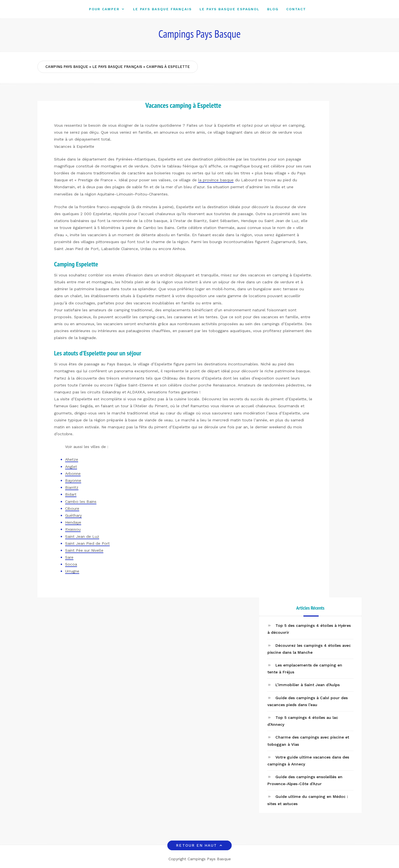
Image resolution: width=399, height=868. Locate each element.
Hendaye (73, 522)
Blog (273, 9)
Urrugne (72, 571)
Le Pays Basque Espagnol (229, 9)
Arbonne (73, 474)
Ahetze (72, 459)
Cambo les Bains (81, 502)
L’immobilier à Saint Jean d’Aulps (308, 685)
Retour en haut (199, 845)
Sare (69, 557)
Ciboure (72, 508)
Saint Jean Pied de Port (87, 543)
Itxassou (73, 529)
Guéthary (73, 515)
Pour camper (104, 9)
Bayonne (73, 480)
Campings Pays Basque (200, 34)
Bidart (71, 494)
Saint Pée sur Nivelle (84, 550)
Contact (296, 9)
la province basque (216, 180)
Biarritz (72, 487)
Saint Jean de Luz (82, 536)
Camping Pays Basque (67, 67)
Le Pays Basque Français (162, 9)
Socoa (71, 564)
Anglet (71, 467)
